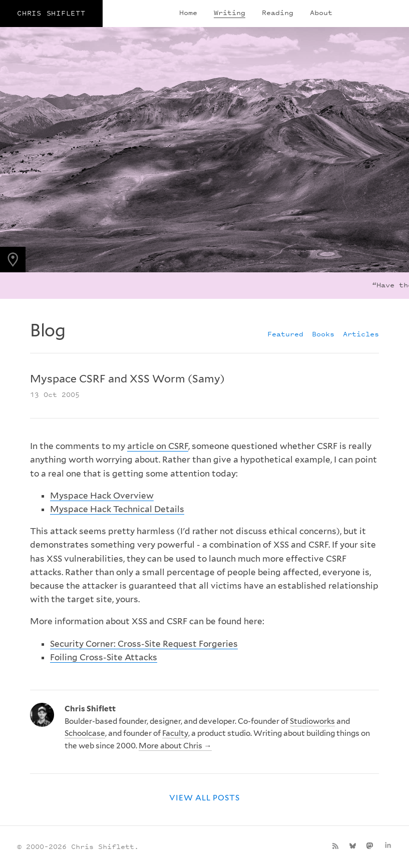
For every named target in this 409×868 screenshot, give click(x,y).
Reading (278, 12)
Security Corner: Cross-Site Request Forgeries (144, 644)
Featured (285, 334)
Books (323, 334)
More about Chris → (175, 746)
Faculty (175, 733)
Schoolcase (85, 733)
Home (188, 12)
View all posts (205, 798)
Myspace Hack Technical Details (117, 509)
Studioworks (312, 721)
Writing (230, 12)
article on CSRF (158, 446)
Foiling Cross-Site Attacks (104, 657)
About (321, 12)
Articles (361, 334)
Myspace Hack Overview (102, 496)
